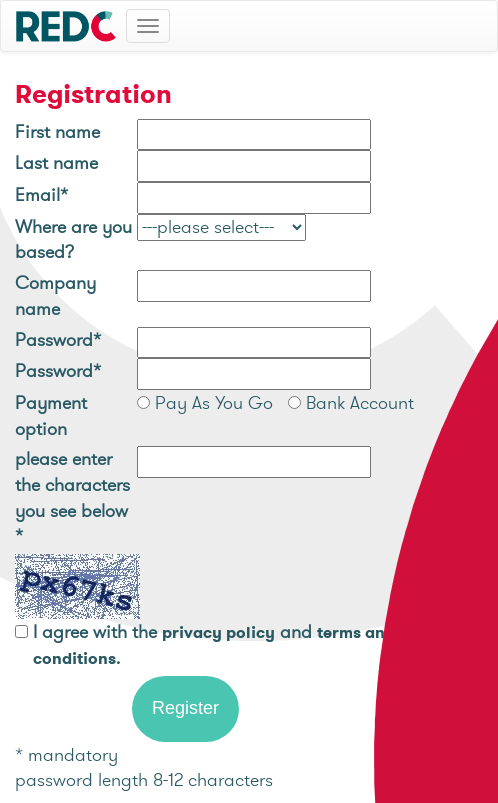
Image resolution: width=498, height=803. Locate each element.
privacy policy (218, 632)
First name (57, 131)
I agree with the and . (214, 644)
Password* (58, 339)
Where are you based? (73, 239)
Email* (41, 194)
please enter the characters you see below (72, 497)
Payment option (51, 415)
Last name (56, 162)
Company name (55, 295)
